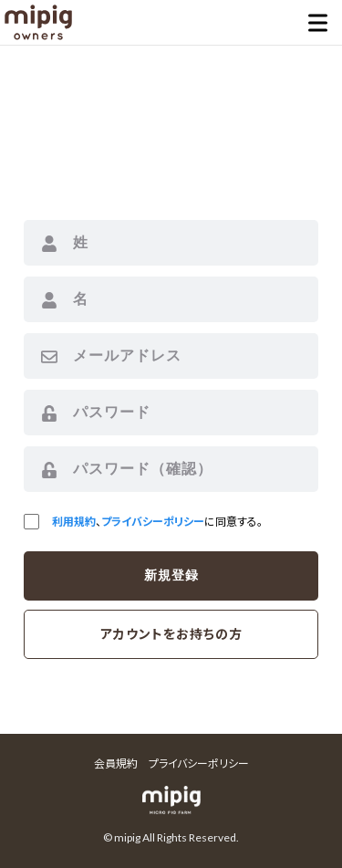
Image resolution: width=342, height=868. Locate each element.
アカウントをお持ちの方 (171, 634)
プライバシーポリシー (153, 522)
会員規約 (116, 763)
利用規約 (74, 522)
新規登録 (171, 575)
